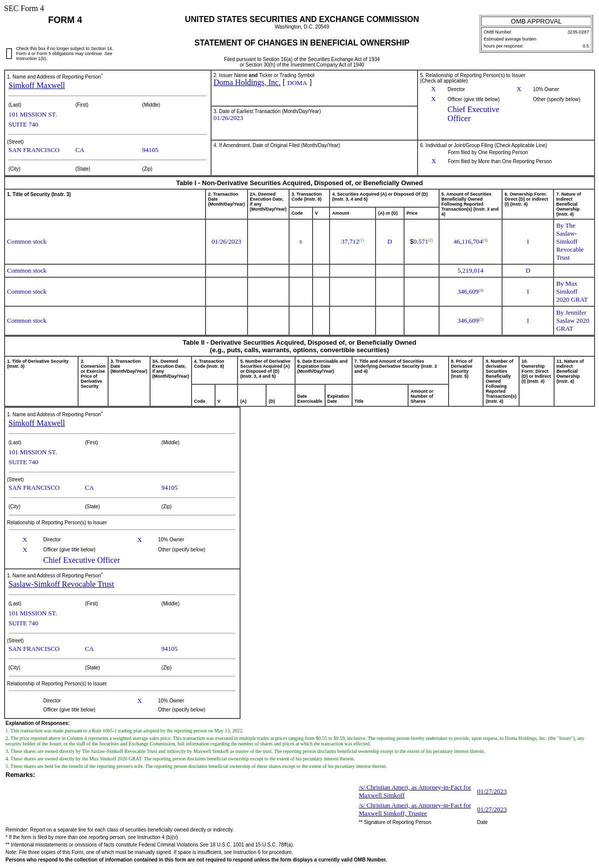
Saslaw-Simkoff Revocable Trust (61, 584)
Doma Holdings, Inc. (247, 82)
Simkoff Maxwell (37, 85)
